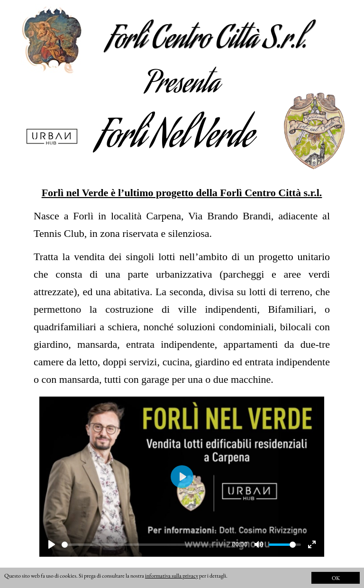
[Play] (52, 544)
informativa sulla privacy (172, 576)
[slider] (145, 545)
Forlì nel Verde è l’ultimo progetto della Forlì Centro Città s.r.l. (182, 193)
